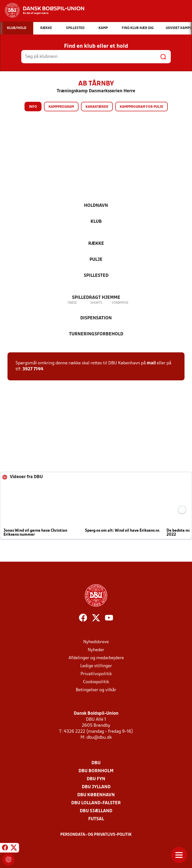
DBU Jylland (96, 787)
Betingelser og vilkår (96, 690)
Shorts (96, 303)
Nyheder (96, 650)
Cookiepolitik (96, 682)
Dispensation (96, 318)
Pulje (96, 260)
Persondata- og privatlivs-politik (96, 835)
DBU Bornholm (96, 771)
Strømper (120, 303)
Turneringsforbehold (96, 334)
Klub (96, 222)
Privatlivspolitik (96, 674)
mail (151, 363)
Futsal (96, 819)
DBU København (96, 795)
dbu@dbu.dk (99, 738)
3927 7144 (33, 369)
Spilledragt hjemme (96, 298)
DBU (96, 763)
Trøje (72, 303)
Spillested (96, 276)
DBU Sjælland (96, 811)
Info (33, 107)
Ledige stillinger (96, 666)
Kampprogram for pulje (141, 107)
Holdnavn (96, 206)
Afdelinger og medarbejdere (96, 658)
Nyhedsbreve (96, 642)
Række (96, 244)
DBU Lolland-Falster (96, 803)
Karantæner (97, 107)
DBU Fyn (96, 779)
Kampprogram (61, 107)
